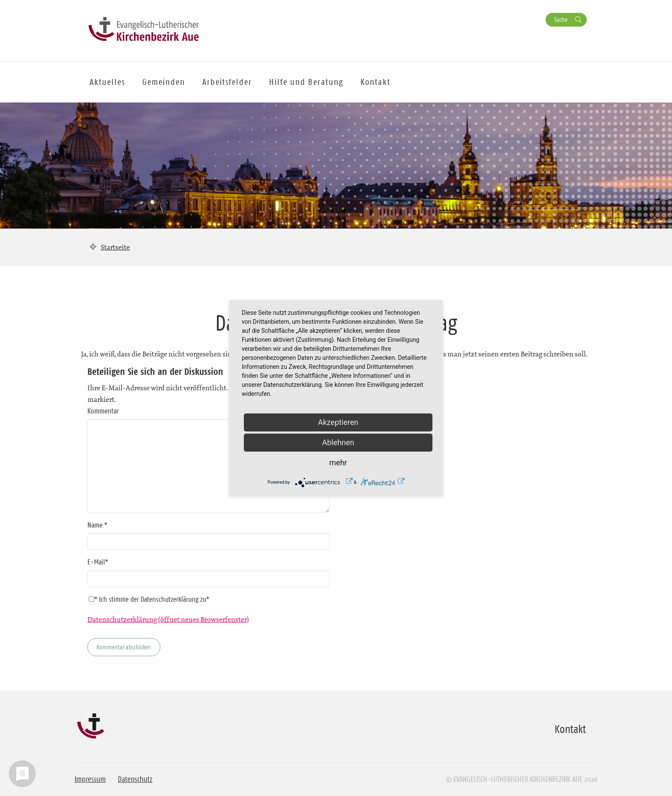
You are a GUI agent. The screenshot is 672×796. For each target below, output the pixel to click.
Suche (561, 20)
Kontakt (375, 82)
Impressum (90, 779)
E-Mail (98, 562)
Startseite (115, 247)
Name (97, 525)
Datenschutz (135, 779)
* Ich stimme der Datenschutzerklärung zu (149, 599)
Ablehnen (338, 442)
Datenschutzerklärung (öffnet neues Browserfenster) (168, 619)
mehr (338, 463)
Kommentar (103, 411)
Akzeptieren (338, 422)
